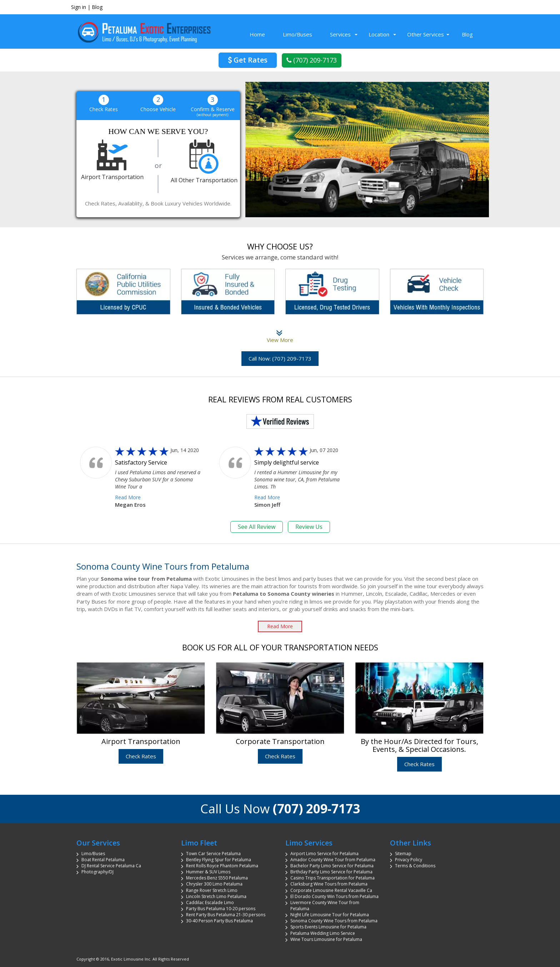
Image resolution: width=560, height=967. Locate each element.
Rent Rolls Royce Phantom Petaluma (222, 866)
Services (340, 34)
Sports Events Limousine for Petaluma (328, 927)
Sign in (79, 7)
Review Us (309, 527)
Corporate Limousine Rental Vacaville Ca (331, 890)
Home (257, 34)
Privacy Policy (409, 860)
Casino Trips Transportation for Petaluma (332, 878)
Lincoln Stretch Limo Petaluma (216, 896)
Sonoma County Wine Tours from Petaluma (334, 921)
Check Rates (141, 756)
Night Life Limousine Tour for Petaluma (330, 915)
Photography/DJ (97, 872)
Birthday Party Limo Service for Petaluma (331, 872)
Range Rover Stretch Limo (212, 890)
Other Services (426, 34)
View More (280, 336)
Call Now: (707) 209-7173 (280, 358)
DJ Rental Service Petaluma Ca (111, 866)
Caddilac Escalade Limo (210, 902)
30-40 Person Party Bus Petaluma (219, 921)
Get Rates (248, 60)
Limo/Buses (297, 34)
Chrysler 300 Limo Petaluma (214, 884)
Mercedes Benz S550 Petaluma (217, 878)
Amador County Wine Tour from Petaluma (333, 860)
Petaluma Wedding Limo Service (323, 933)
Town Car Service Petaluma (213, 854)
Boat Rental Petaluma (103, 860)
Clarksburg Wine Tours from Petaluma (329, 884)
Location (379, 34)
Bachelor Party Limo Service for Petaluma (332, 866)
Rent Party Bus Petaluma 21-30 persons (226, 915)
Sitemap (403, 854)
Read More (128, 497)
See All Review (257, 527)
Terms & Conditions (415, 866)
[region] (367, 150)
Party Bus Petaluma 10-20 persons (221, 909)
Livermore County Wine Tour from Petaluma (325, 906)
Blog (97, 7)
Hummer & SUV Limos (208, 872)
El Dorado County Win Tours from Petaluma (334, 896)
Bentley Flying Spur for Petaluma (219, 860)
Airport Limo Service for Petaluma (324, 854)
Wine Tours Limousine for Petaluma (326, 939)
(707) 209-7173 (312, 60)
